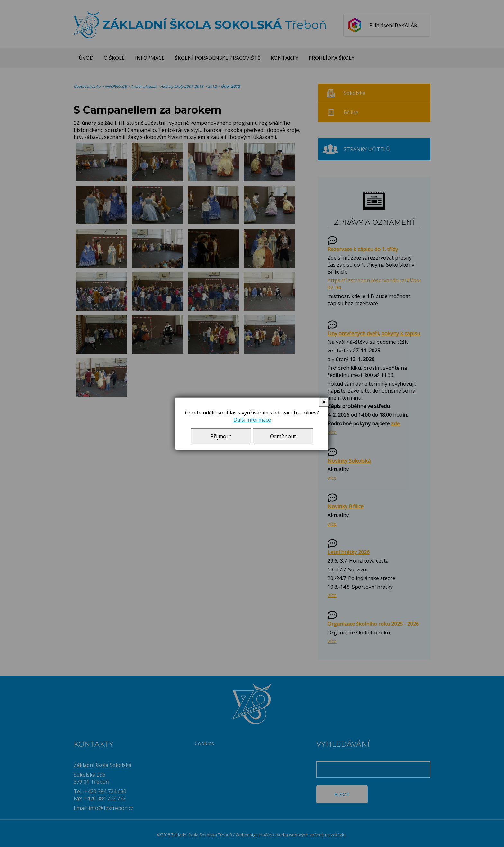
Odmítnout (283, 436)
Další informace (252, 420)
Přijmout (221, 436)
